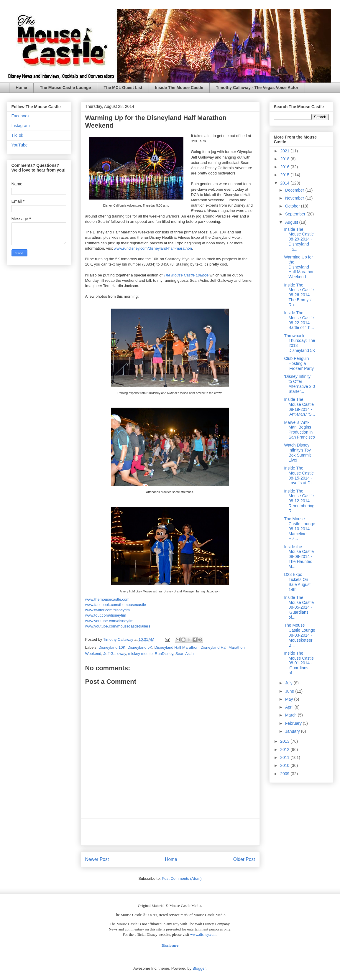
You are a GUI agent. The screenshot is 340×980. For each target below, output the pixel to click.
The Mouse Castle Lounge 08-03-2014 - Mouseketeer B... (299, 635)
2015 (285, 175)
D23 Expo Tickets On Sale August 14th (297, 582)
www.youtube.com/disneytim (109, 621)
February (294, 723)
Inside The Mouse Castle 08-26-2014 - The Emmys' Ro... (299, 295)
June (290, 691)
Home (21, 88)
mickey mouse (141, 654)
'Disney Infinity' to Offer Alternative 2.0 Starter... (299, 384)
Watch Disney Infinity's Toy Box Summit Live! (297, 452)
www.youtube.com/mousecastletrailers (118, 626)
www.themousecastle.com (107, 599)
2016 (285, 167)
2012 (285, 750)
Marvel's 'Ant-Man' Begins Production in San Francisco (299, 430)
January (293, 731)
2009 (285, 774)
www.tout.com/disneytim (106, 615)
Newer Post (97, 859)
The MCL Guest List (123, 88)
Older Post (244, 859)
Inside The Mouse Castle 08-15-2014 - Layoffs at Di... (299, 475)
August (292, 222)
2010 (285, 765)
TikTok (17, 135)
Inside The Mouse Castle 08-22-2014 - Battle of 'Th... (299, 320)
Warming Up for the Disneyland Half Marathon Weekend (299, 267)
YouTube (20, 145)
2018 (285, 159)
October (293, 206)
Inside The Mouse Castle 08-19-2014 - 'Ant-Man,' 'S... (299, 407)
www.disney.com (203, 934)
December (295, 190)
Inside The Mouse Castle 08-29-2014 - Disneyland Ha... (299, 239)
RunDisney (164, 654)
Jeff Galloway (115, 654)
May (290, 699)
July (289, 683)
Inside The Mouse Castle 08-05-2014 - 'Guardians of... (299, 607)
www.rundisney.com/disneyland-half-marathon (153, 248)
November (295, 198)
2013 (285, 741)
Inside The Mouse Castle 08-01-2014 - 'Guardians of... (299, 663)
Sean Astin (185, 654)
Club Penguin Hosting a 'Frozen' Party (299, 363)
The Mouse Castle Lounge (65, 88)
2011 (285, 757)
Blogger (199, 968)
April (290, 707)
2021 (285, 151)
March (291, 715)
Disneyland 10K (112, 647)
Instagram (21, 126)
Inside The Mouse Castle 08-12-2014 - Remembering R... (299, 501)
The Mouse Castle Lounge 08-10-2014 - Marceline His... (299, 529)
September (296, 214)
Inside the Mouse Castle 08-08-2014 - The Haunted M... (299, 557)
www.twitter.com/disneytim (108, 610)
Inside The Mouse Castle (179, 88)
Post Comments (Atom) (182, 878)
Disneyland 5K (140, 647)
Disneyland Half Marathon (176, 647)
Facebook (20, 116)
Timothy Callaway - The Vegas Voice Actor (257, 88)
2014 (285, 183)
